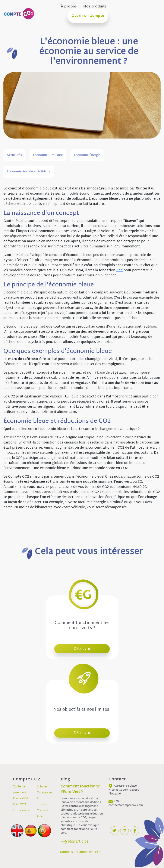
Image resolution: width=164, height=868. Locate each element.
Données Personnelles (76, 852)
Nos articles (78, 842)
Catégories (45, 793)
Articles (42, 787)
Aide (40, 817)
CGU (98, 852)
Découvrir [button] (82, 649)
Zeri (119, 271)
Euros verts (21, 811)
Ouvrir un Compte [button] (88, 16)
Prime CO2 (21, 799)
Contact (43, 811)
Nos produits (95, 7)
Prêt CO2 (19, 805)
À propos (69, 7)
